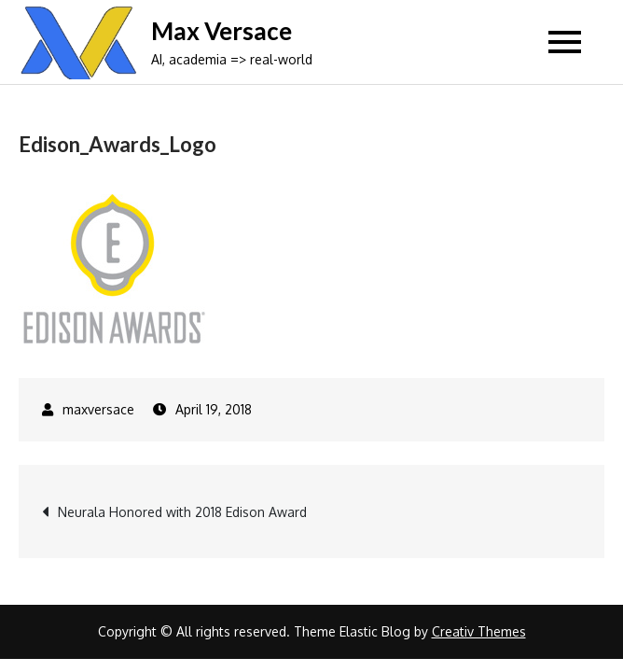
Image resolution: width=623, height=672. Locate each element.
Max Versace (222, 31)
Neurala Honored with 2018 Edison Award (182, 512)
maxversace (98, 409)
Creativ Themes (479, 631)
